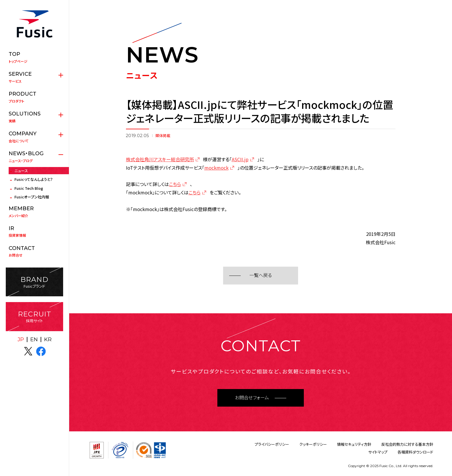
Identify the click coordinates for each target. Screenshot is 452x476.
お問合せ (34, 251)
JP (21, 340)
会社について (34, 137)
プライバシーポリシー (272, 444)
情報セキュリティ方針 (354, 444)
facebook (41, 351)
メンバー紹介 (34, 212)
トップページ (34, 57)
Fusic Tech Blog (29, 188)
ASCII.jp (240, 159)
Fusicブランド (34, 282)
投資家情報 (34, 232)
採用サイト (34, 317)
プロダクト (34, 97)
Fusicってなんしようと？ (34, 179)
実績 (34, 117)
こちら (175, 184)
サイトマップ (378, 452)
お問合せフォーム (252, 398)
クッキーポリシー (313, 444)
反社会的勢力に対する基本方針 (407, 444)
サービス (34, 77)
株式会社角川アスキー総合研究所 (160, 159)
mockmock (216, 168)
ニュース (21, 171)
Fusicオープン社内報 (32, 197)
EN (34, 340)
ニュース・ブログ (34, 157)
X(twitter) (28, 351)
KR (48, 340)
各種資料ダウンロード (415, 452)
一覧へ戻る (261, 275)
